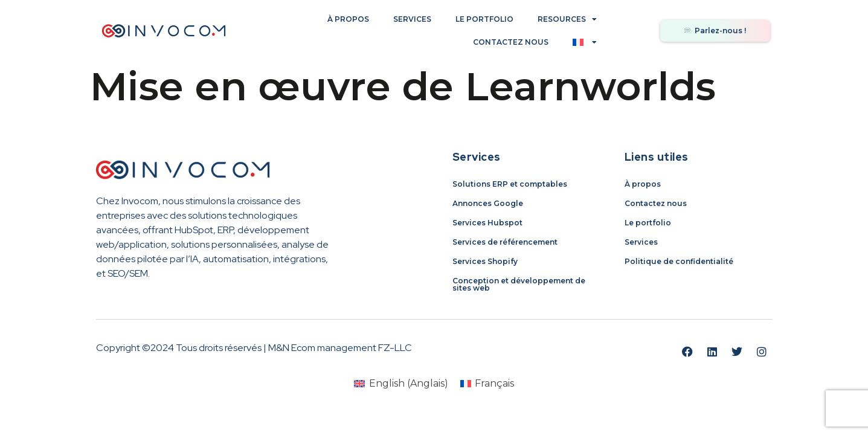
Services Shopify (485, 261)
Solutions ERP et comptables (510, 184)
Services (412, 19)
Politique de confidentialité (679, 261)
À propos (348, 19)
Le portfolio (484, 19)
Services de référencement (505, 242)
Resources (567, 19)
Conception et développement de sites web (519, 284)
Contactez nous (511, 42)
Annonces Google (488, 203)
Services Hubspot (487, 223)
